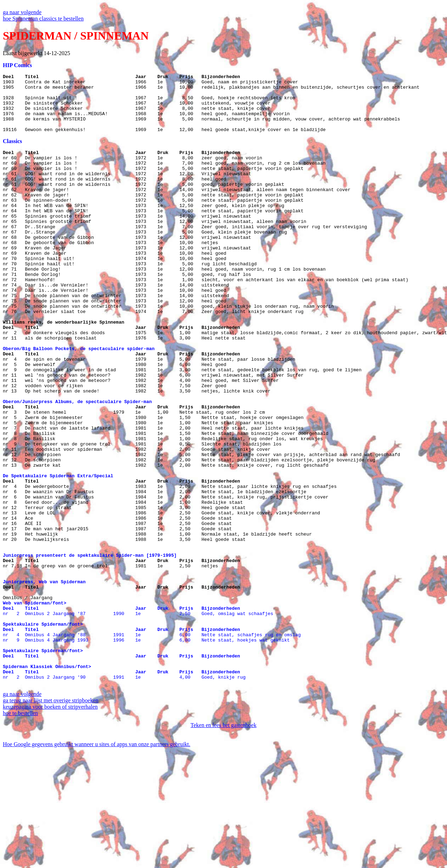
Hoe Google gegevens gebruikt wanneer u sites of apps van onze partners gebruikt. (97, 862)
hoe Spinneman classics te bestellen (43, 19)
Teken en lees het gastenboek (223, 843)
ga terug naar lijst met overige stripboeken (51, 818)
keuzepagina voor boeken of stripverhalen (50, 824)
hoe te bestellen (21, 831)
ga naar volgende (22, 12)
